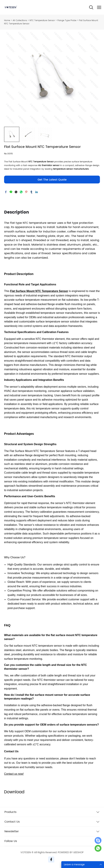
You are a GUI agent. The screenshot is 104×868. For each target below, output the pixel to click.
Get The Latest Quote (52, 180)
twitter (16, 192)
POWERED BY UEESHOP (71, 852)
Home (7, 21)
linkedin (37, 192)
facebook (6, 192)
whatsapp (21, 192)
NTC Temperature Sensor (42, 21)
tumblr (31, 192)
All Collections (20, 21)
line (11, 192)
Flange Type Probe (67, 21)
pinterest (26, 192)
